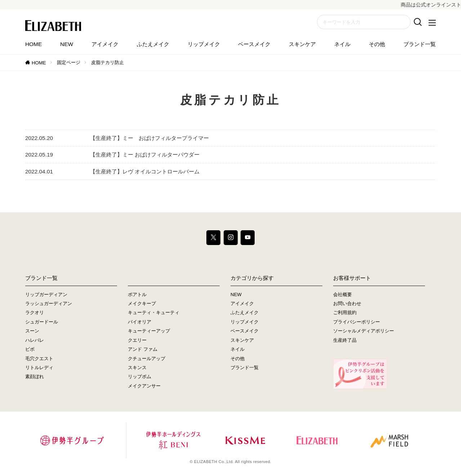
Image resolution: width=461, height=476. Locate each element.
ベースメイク (254, 44)
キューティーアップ (149, 331)
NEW (67, 44)
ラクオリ (35, 313)
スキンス (137, 368)
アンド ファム (143, 349)
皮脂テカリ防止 (108, 62)
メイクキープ (142, 303)
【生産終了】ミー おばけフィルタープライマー (149, 138)
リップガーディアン (46, 294)
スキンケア (302, 44)
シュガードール (42, 322)
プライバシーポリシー (357, 322)
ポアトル (137, 294)
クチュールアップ (147, 359)
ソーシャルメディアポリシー (364, 331)
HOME (33, 44)
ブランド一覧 (420, 44)
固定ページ (69, 62)
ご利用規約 (345, 313)
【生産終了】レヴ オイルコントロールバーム (145, 171)
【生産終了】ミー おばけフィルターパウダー (145, 155)
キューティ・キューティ (154, 313)
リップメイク (204, 44)
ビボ (30, 349)
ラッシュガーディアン (49, 303)
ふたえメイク (153, 44)
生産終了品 (345, 340)
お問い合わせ (347, 303)
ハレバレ (35, 340)
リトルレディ (39, 368)
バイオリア (140, 322)
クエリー (137, 340)
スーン (32, 331)
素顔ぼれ (35, 377)
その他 (377, 44)
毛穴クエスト (39, 359)
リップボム (140, 377)
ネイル (342, 44)
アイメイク (105, 44)
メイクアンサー (144, 386)
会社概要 (343, 294)
